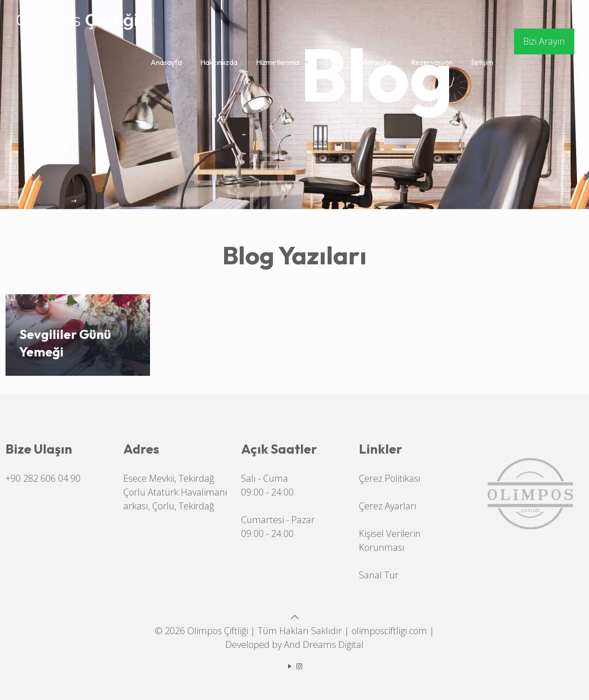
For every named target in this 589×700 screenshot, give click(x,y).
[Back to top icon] (294, 617)
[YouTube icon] (290, 666)
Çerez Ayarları (388, 506)
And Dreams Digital (324, 645)
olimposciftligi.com (389, 631)
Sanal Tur (379, 575)
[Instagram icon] (299, 666)
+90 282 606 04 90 (43, 478)
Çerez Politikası (390, 478)
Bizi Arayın (544, 41)
